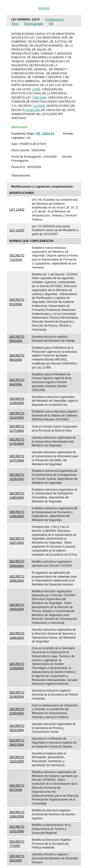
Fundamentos (54, 19)
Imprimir (44, 8)
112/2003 (39, 106)
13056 (36, 89)
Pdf (51, 24)
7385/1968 (39, 98)
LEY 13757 (17, 230)
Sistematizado (34, 24)
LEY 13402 (17, 210)
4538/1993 (33, 110)
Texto (15, 24)
